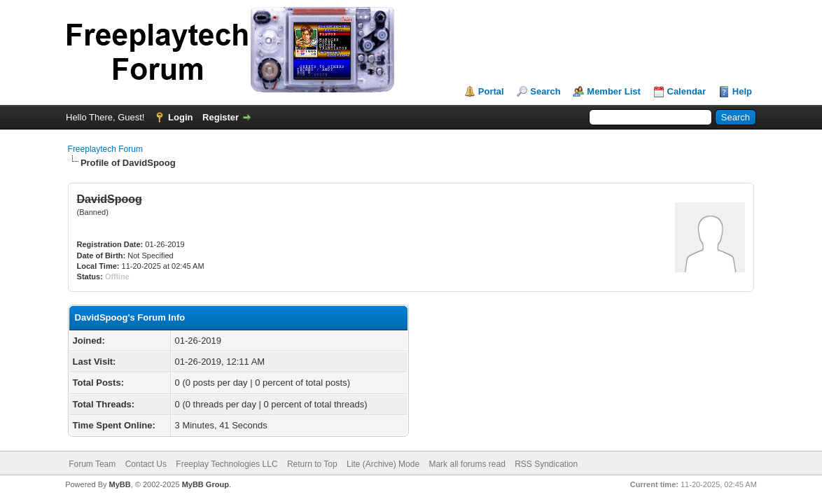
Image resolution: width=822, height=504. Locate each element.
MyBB (120, 484)
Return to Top (312, 464)
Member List (614, 91)
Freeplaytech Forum (105, 149)
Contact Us (146, 464)
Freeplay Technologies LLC (227, 464)
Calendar (687, 91)
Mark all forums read (467, 464)
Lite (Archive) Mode (383, 464)
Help (742, 91)
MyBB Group (205, 484)
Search (545, 91)
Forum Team (92, 464)
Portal (491, 91)
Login (180, 117)
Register (221, 117)
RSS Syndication (546, 464)
